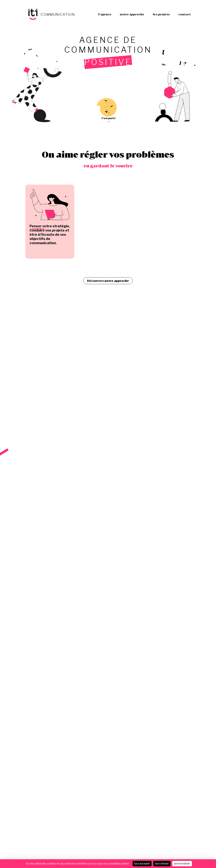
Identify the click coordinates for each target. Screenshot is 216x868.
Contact (185, 14)
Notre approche (132, 14)
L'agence (105, 14)
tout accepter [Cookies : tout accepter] (142, 864)
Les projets (161, 14)
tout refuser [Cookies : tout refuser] (162, 864)
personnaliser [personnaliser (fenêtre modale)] (182, 864)
